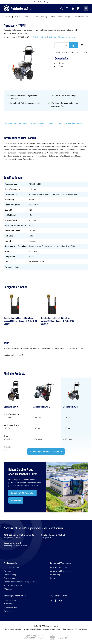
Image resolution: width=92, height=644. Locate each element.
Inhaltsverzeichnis (13, 629)
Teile (60, 123)
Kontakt (53, 578)
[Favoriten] (67, 8)
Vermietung (55, 575)
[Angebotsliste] (73, 8)
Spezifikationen (37, 123)
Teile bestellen (39, 37)
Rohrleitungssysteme (13, 585)
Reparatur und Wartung (60, 567)
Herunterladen (10, 600)
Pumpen (7, 571)
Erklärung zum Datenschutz (75, 629)
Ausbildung (9, 604)
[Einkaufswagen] (78, 8)
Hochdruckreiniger (11, 567)
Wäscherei (8, 589)
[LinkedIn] (51, 601)
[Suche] (62, 8)
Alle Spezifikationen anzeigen (62, 37)
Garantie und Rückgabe (60, 571)
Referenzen (9, 611)
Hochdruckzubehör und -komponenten (20, 582)
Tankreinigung (10, 575)
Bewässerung (10, 578)
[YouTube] (60, 601)
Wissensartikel (10, 607)
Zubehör (51, 123)
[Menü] (86, 8)
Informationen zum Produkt (15, 123)
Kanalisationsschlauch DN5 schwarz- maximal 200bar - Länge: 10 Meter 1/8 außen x (20, 321)
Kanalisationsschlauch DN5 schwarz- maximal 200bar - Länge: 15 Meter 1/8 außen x (57, 321)
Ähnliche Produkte (74, 123)
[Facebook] (56, 601)
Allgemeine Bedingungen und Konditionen (42, 629)
